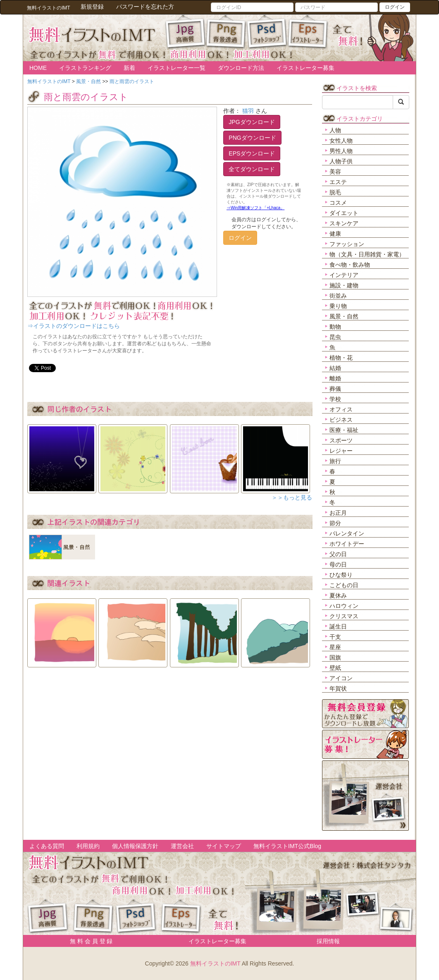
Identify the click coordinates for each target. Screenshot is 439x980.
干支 (335, 637)
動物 (335, 327)
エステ (338, 182)
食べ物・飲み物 (350, 265)
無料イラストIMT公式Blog (287, 846)
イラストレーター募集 (305, 68)
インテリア (344, 275)
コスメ (338, 203)
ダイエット (344, 213)
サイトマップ (224, 846)
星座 (335, 647)
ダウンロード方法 (241, 68)
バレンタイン (347, 533)
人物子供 (341, 161)
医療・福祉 (344, 430)
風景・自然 (344, 316)
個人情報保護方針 (135, 846)
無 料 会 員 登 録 (88, 941)
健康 (335, 234)
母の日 (338, 564)
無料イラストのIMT (215, 963)
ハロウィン (344, 606)
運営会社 (182, 846)
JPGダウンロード (252, 122)
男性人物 (341, 151)
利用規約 (88, 846)
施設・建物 (344, 285)
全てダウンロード (252, 169)
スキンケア (344, 223)
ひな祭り (341, 575)
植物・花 (341, 358)
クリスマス (344, 616)
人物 (335, 130)
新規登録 (92, 7)
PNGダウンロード (252, 138)
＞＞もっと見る (292, 497)
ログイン (395, 7)
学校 (335, 399)
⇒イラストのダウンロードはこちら (74, 326)
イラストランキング (85, 68)
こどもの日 (344, 585)
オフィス (341, 409)
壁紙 (335, 668)
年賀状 (338, 688)
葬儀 (335, 389)
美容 (335, 172)
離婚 (335, 378)
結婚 (335, 368)
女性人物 (341, 141)
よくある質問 (47, 846)
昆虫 (335, 337)
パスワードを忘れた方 (145, 7)
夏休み (338, 595)
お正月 (338, 513)
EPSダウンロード (252, 153)
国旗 (335, 657)
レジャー (341, 451)
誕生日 (338, 626)
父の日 (338, 554)
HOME (38, 68)
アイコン (341, 678)
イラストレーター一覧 (177, 68)
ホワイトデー (347, 544)
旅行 (335, 461)
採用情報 (328, 941)
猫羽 (248, 111)
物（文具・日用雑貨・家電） (367, 254)
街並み (338, 296)
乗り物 (338, 306)
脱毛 (335, 192)
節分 (335, 523)
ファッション (347, 244)
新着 (129, 68)
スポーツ (341, 440)
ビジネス (341, 420)
